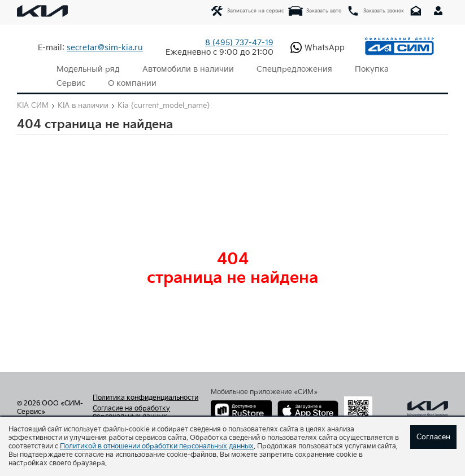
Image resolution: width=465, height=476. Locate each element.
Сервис (71, 83)
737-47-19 (239, 43)
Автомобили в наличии (188, 69)
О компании (132, 83)
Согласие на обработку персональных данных (131, 413)
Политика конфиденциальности (145, 398)
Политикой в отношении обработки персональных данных (157, 446)
